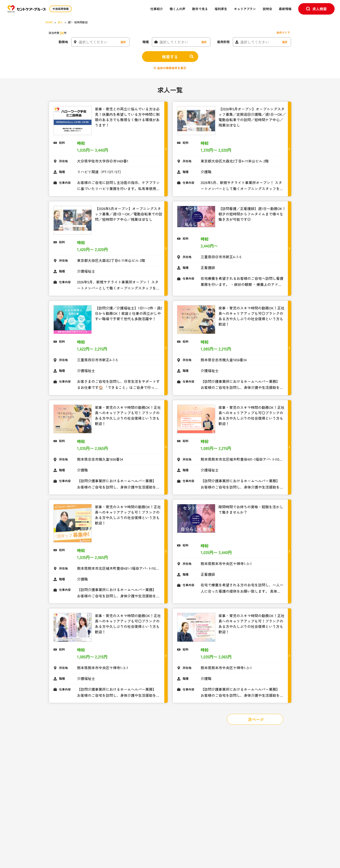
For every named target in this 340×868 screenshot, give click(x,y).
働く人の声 (178, 9)
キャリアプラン (245, 9)
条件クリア (283, 32)
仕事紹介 (157, 9)
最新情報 (285, 9)
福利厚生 (221, 9)
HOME (49, 22)
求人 (60, 22)
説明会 (267, 9)
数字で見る (200, 9)
